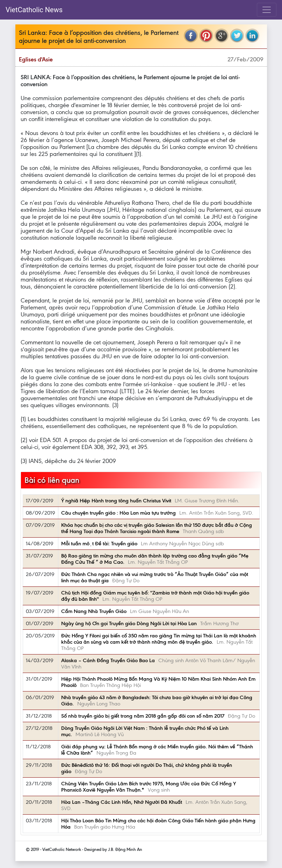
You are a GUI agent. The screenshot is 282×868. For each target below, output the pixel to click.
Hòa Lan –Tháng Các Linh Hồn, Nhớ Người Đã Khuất (122, 802)
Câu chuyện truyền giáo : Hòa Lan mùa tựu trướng (118, 513)
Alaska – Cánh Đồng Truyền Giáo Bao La (108, 660)
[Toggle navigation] (267, 10)
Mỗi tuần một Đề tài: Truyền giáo (99, 544)
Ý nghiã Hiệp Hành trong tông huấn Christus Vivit (116, 501)
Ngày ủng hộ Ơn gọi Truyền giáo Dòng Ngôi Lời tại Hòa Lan (129, 623)
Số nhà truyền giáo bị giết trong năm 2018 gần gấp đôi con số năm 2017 (143, 716)
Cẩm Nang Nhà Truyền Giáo (94, 611)
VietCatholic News (34, 10)
